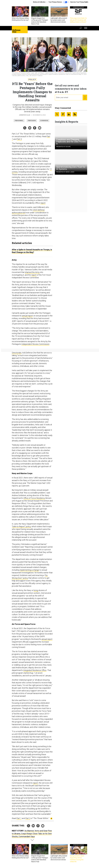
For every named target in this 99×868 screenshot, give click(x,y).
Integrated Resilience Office (35, 670)
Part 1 (19, 818)
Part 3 (19, 139)
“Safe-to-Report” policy (21, 526)
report (43, 203)
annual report (27, 316)
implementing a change (29, 570)
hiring (36, 590)
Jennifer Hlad (25, 115)
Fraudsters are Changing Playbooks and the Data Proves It (71, 142)
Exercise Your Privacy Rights (79, 2)
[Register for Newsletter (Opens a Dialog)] (85, 98)
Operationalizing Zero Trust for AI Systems (71, 168)
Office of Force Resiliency (34, 498)
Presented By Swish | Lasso (65, 172)
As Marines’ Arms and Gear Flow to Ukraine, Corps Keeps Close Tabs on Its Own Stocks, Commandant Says (32, 834)
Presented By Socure (63, 147)
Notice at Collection (39, 2)
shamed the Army (32, 272)
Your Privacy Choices (58, 2)
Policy (32, 80)
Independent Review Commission (35, 344)
